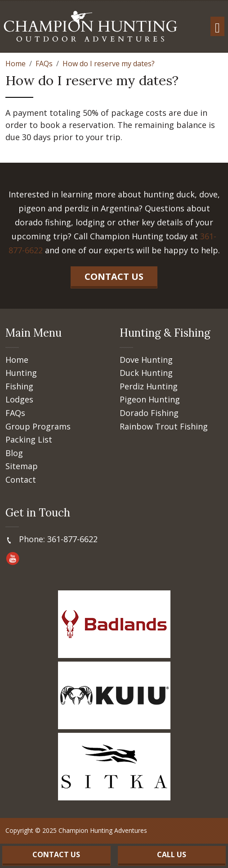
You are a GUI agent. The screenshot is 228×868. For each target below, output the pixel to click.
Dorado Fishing (149, 413)
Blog (14, 453)
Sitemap (22, 466)
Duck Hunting (146, 373)
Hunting (21, 373)
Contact (21, 480)
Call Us (172, 854)
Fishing (19, 387)
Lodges (19, 400)
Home (17, 360)
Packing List (29, 440)
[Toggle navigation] (217, 26)
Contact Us (56, 854)
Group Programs (38, 427)
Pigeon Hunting (150, 400)
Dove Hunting (146, 360)
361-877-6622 (72, 539)
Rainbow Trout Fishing (164, 427)
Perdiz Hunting (149, 387)
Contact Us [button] (114, 276)
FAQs (15, 413)
